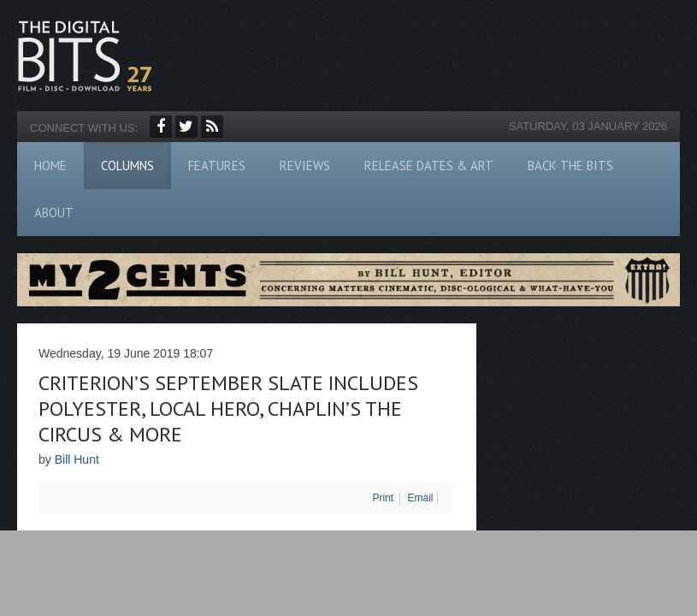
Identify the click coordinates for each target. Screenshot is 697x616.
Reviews (305, 166)
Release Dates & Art (429, 166)
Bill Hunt (77, 459)
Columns (127, 166)
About (54, 213)
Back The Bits (570, 166)
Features (217, 166)
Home (50, 166)
